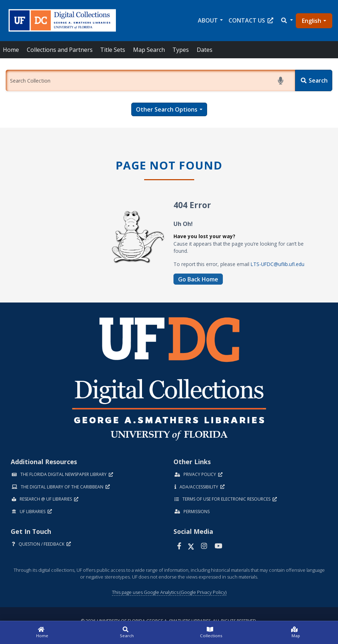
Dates (205, 50)
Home (11, 50)
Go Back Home (198, 279)
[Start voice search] (282, 81)
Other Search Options (167, 109)
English (312, 21)
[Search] (314, 80)
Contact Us (251, 20)
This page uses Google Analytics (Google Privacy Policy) (169, 592)
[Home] (42, 633)
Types (181, 50)
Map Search (149, 50)
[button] (286, 20)
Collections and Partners (60, 50)
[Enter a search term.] (150, 80)
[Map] (296, 633)
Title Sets (113, 50)
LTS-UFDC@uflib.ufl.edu (278, 264)
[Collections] (211, 633)
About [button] (208, 20)
